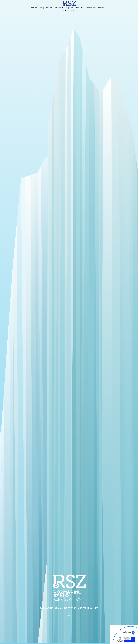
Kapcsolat (80, 8)
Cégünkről (70, 8)
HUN (64, 10)
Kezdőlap (34, 8)
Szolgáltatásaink (46, 8)
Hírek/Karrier (91, 8)
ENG (69, 10)
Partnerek (102, 8)
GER (73, 10)
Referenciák (59, 8)
